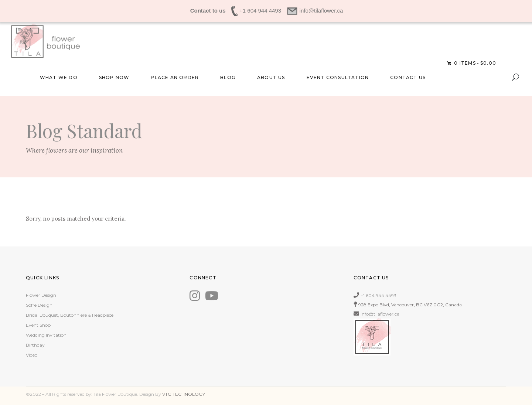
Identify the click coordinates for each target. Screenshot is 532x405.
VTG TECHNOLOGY (184, 394)
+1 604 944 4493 (378, 295)
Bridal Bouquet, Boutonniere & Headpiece (70, 315)
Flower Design (41, 295)
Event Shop (38, 325)
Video (32, 355)
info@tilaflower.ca (380, 314)
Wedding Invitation (46, 335)
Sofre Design (39, 305)
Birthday (35, 345)
